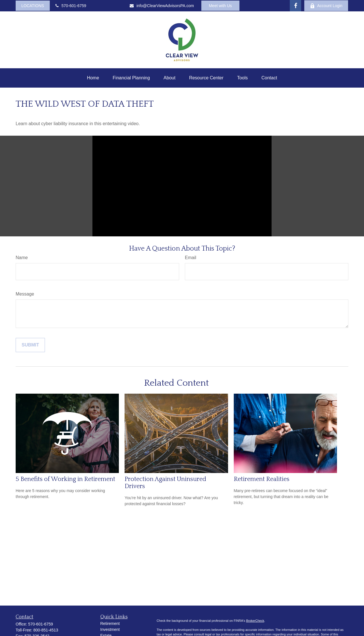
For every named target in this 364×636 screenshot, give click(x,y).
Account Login (326, 6)
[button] (93, 78)
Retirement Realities (262, 479)
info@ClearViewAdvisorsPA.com (162, 6)
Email (191, 258)
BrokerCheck (255, 621)
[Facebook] (295, 6)
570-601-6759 (71, 6)
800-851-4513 (46, 630)
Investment (110, 629)
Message (25, 294)
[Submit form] (30, 345)
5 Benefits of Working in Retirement (65, 479)
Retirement (110, 623)
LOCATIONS (33, 6)
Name (22, 258)
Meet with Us (220, 6)
